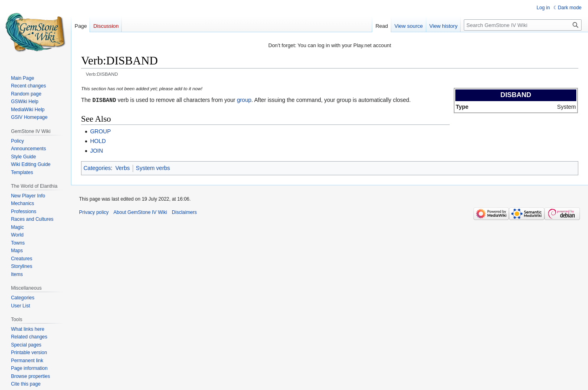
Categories (97, 168)
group (244, 100)
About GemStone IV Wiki (140, 212)
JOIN (96, 150)
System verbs (153, 168)
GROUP (100, 131)
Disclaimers (184, 212)
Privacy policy (94, 212)
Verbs (123, 168)
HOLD (98, 141)
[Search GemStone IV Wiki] (523, 25)
